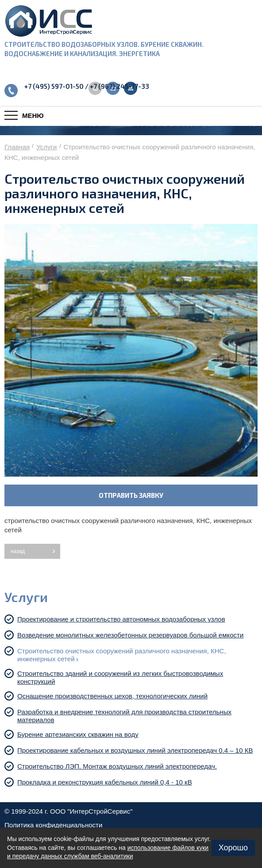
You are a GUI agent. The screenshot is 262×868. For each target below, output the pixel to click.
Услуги (46, 147)
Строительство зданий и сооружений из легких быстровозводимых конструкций (120, 677)
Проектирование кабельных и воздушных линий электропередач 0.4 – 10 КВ (137, 750)
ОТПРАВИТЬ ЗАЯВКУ (131, 495)
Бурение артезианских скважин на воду (80, 734)
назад (18, 551)
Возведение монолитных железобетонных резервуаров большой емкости (132, 635)
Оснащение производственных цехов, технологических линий (114, 696)
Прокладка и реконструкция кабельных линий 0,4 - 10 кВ (106, 782)
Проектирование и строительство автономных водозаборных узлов (123, 619)
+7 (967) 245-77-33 (119, 86)
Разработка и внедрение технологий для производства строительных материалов (124, 716)
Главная (17, 147)
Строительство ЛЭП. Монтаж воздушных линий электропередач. (119, 766)
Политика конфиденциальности (53, 825)
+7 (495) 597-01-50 (54, 86)
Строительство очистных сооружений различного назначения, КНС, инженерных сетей (122, 655)
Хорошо (233, 848)
